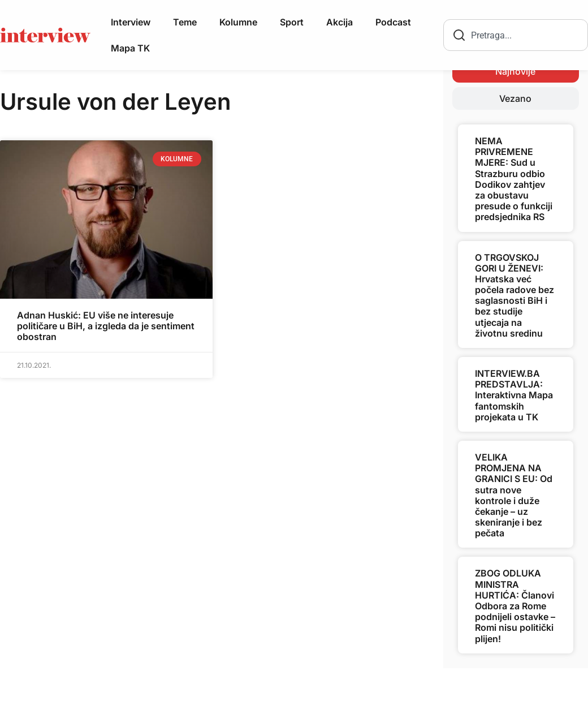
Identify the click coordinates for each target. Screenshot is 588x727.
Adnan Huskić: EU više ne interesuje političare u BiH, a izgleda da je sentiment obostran (106, 326)
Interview (131, 22)
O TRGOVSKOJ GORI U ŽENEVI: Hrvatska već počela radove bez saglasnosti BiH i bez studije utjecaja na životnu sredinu (514, 295)
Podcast (393, 22)
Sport (292, 22)
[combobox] (516, 35)
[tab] (516, 71)
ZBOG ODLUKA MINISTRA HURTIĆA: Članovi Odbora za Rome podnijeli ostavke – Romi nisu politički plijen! (515, 606)
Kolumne (238, 22)
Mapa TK (130, 48)
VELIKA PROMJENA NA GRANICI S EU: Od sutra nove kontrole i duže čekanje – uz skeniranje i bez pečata (514, 495)
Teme (185, 22)
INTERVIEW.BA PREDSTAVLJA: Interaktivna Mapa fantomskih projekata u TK (514, 395)
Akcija (340, 22)
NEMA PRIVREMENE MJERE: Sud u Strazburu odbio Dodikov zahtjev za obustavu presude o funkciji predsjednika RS (514, 179)
